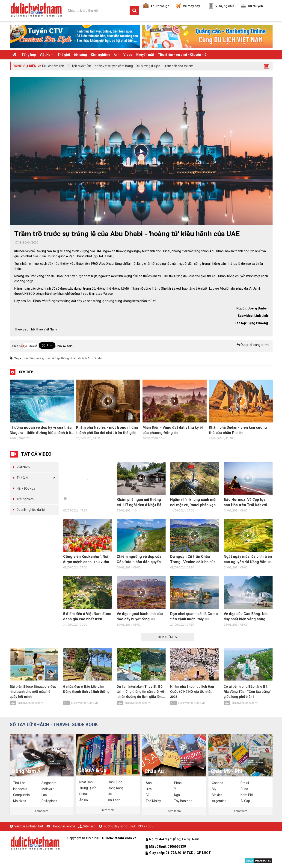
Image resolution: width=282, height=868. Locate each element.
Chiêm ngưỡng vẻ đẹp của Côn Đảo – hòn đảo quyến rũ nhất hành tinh (141, 559)
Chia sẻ (17, 346)
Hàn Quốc (115, 782)
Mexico (217, 795)
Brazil (245, 783)
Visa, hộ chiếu (222, 6)
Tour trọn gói (157, 6)
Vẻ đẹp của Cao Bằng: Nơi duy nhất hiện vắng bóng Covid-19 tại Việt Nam (246, 617)
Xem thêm (42, 811)
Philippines (49, 801)
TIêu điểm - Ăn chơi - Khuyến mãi (183, 55)
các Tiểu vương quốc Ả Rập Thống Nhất (50, 358)
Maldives (20, 801)
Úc (110, 794)
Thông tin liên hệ (63, 826)
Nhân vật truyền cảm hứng (114, 66)
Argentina (219, 801)
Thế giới (64, 55)
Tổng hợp (29, 55)
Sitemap (89, 826)
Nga (177, 795)
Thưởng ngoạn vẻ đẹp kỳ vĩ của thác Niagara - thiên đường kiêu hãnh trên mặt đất (41, 430)
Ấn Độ (84, 800)
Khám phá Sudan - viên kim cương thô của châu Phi (238, 430)
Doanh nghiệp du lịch (31, 510)
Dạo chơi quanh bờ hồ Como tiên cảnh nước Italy (194, 616)
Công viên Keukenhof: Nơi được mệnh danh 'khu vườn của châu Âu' (86, 559)
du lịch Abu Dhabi (90, 358)
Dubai (83, 794)
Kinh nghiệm (100, 55)
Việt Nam (47, 55)
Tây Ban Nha (183, 801)
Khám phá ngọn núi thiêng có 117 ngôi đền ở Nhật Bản (140, 502)
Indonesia (20, 789)
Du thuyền (252, 6)
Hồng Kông (116, 788)
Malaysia (48, 789)
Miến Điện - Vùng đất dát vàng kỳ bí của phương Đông (173, 430)
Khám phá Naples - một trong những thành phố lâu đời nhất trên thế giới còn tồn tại (107, 430)
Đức (149, 789)
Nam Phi (247, 795)
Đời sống (80, 55)
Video (128, 55)
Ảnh (117, 55)
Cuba (244, 789)
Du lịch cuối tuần (79, 66)
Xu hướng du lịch (148, 66)
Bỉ (147, 795)
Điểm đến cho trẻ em (178, 66)
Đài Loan (114, 800)
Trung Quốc (88, 788)
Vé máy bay (188, 6)
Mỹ (214, 789)
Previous (5, 411)
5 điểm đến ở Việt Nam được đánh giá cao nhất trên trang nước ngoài (87, 617)
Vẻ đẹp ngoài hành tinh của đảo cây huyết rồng (140, 616)
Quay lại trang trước (253, 345)
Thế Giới (22, 478)
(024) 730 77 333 (141, 826)
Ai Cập (245, 801)
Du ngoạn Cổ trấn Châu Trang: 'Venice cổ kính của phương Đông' (193, 559)
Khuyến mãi (145, 55)
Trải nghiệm (25, 499)
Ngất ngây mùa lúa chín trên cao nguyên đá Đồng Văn (248, 559)
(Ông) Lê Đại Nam (186, 839)
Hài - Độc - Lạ (26, 488)
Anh (149, 783)
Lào (44, 795)
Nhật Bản (86, 782)
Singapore (49, 783)
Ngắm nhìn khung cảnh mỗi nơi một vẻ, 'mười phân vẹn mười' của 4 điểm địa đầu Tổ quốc (194, 502)
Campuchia (21, 795)
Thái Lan (19, 783)
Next (277, 411)
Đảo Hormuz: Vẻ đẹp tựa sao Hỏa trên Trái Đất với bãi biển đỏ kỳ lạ (245, 502)
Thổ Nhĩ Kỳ (153, 801)
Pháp (178, 783)
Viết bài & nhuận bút (29, 826)
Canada (218, 783)
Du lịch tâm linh (53, 66)
